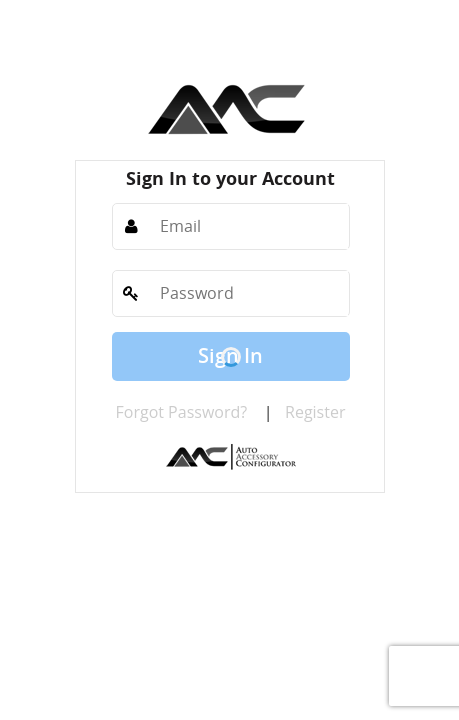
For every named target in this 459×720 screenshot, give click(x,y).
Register (315, 412)
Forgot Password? (182, 412)
